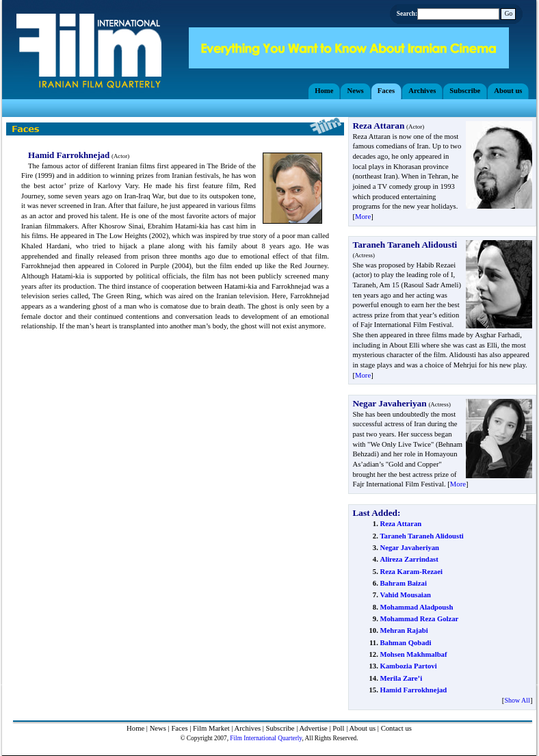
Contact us (396, 728)
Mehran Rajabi (404, 630)
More (363, 217)
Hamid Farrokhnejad (413, 690)
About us (362, 728)
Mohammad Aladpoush (416, 607)
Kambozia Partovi (408, 666)
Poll (338, 728)
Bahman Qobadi (405, 643)
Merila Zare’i (401, 678)
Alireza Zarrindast (409, 559)
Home (135, 728)
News (158, 728)
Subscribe (280, 728)
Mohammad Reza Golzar (419, 619)
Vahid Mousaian (405, 595)
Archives (248, 728)
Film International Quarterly (266, 738)
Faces (179, 728)
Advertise (313, 728)
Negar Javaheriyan (409, 548)
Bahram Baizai (403, 583)
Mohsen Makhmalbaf (413, 654)
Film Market (211, 728)
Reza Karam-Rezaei (411, 572)
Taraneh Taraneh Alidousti (421, 536)
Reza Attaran (400, 524)
